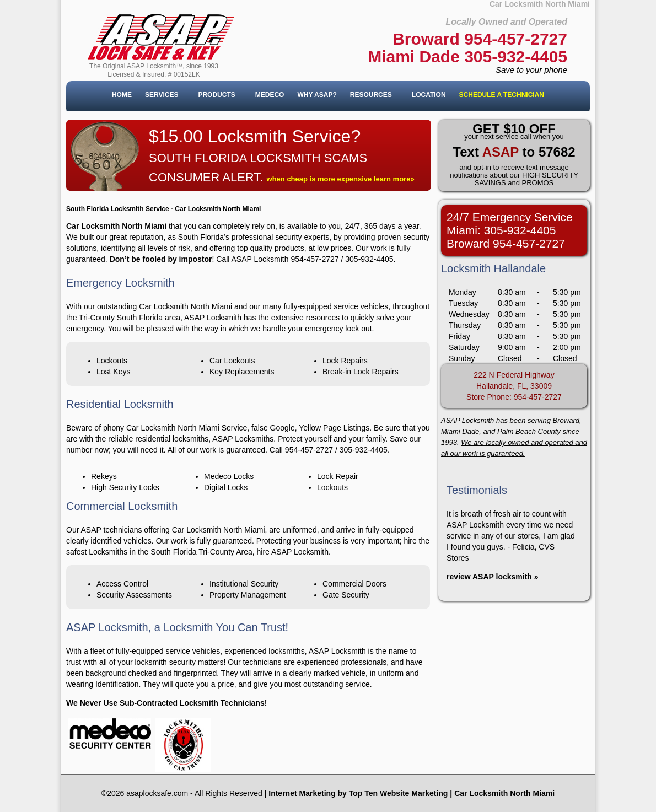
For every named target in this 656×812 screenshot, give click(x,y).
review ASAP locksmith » (493, 577)
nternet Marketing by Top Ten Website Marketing (359, 793)
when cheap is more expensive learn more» (341, 179)
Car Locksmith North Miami (504, 793)
